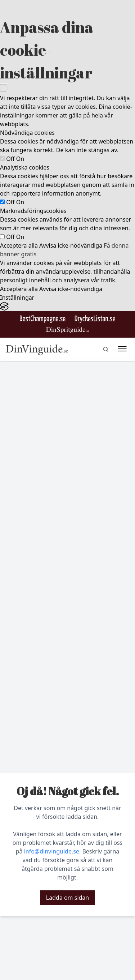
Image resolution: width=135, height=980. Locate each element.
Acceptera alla (19, 245)
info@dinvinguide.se (52, 851)
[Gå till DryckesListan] (95, 319)
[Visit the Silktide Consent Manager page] (67, 306)
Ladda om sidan (67, 898)
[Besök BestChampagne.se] (43, 319)
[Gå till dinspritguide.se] (68, 330)
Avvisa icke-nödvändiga (71, 245)
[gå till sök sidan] (105, 349)
